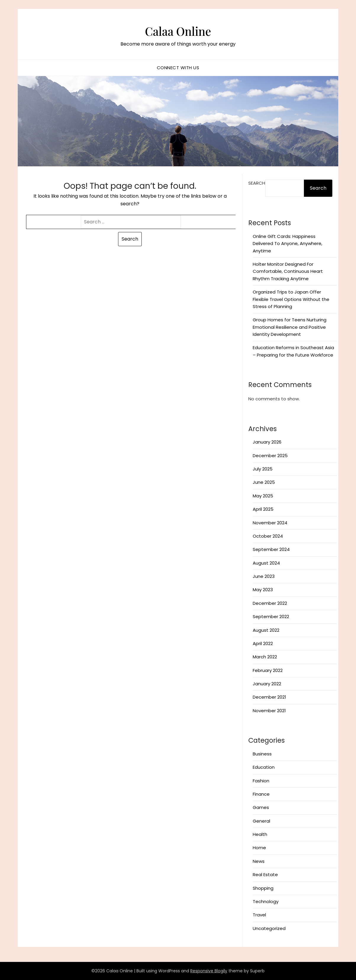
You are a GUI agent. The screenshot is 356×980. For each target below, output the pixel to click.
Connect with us (178, 68)
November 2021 (269, 711)
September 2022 (271, 616)
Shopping (263, 888)
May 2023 (263, 590)
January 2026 (267, 442)
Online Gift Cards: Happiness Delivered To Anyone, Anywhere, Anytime (287, 244)
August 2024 (266, 563)
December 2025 (270, 456)
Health (260, 834)
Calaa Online (178, 30)
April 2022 (263, 643)
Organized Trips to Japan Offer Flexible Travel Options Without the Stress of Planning (291, 299)
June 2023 (264, 576)
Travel (259, 915)
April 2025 (263, 509)
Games (261, 807)
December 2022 (270, 603)
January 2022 (267, 684)
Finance (261, 794)
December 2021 (269, 697)
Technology (266, 901)
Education (264, 767)
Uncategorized (269, 928)
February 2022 (268, 670)
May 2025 (263, 496)
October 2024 (268, 536)
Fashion (261, 781)
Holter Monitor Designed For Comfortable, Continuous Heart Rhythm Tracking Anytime (288, 271)
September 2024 (271, 549)
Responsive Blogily (209, 971)
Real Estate (265, 875)
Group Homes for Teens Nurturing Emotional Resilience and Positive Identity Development (290, 327)
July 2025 (263, 469)
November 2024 (270, 523)
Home (259, 848)
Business (262, 754)
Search (257, 183)
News (259, 861)
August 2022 (266, 630)
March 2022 (265, 657)
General (261, 821)
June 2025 (264, 482)
